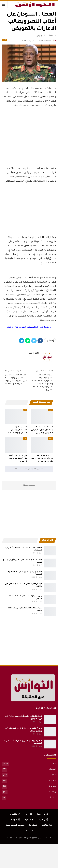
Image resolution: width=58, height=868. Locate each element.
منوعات (52, 786)
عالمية (53, 798)
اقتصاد (52, 769)
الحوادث (52, 775)
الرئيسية (43, 815)
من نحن (29, 831)
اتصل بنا (33, 825)
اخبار (4, 40)
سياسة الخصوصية (15, 825)
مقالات (53, 781)
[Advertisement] (29, 143)
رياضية (53, 792)
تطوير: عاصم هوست (15, 838)
